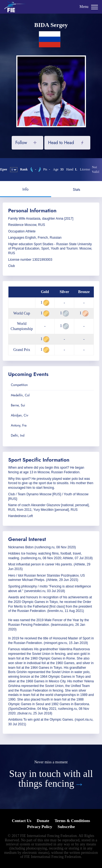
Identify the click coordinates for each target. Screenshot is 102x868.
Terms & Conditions (72, 821)
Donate (43, 821)
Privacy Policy (40, 827)
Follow (21, 143)
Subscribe (66, 827)
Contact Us (22, 821)
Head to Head (61, 143)
